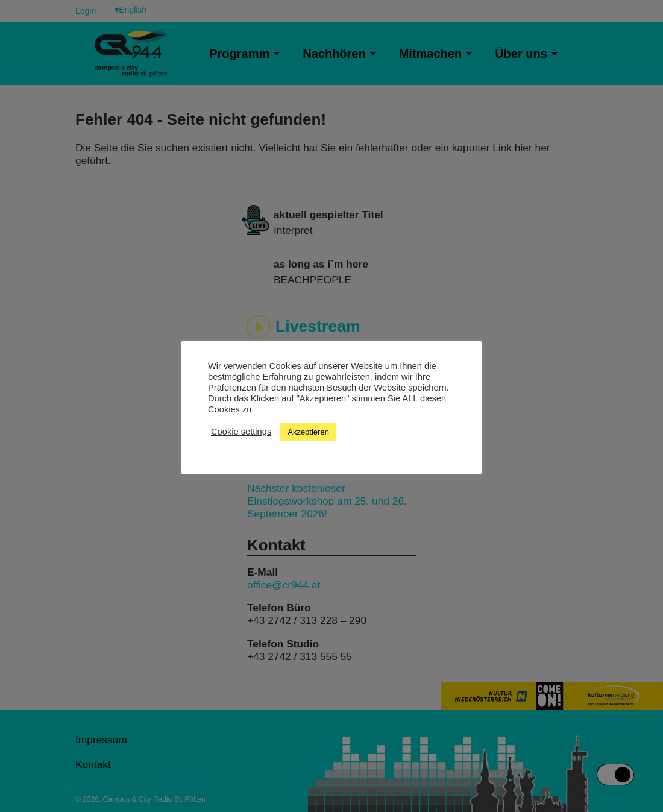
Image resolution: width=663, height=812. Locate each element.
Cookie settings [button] (241, 432)
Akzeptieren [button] (308, 432)
